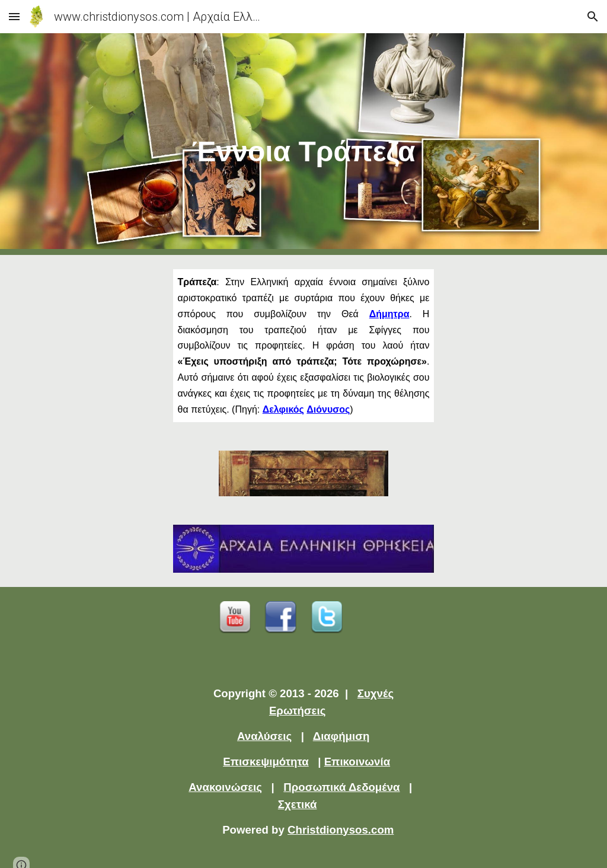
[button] (14, 16)
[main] (304, 144)
